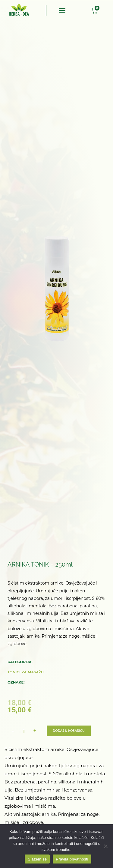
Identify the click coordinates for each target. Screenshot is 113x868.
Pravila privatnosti (72, 859)
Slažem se (37, 859)
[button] (62, 10)
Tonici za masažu (26, 672)
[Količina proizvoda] (24, 731)
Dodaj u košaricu (69, 731)
